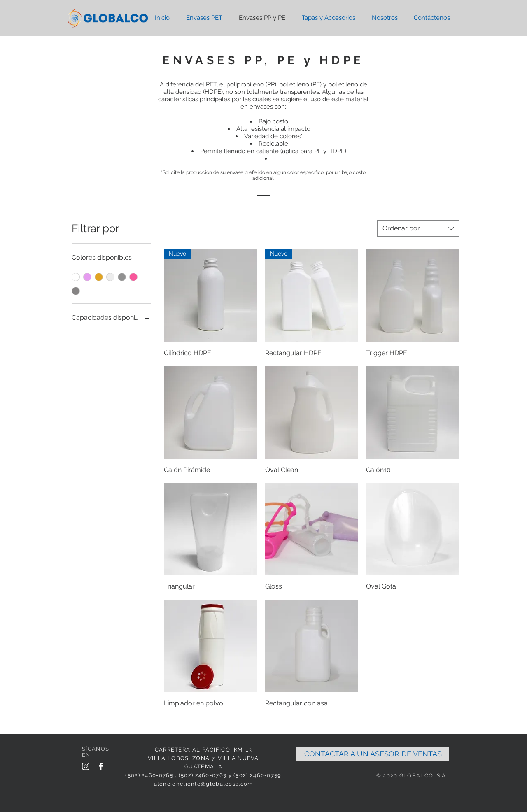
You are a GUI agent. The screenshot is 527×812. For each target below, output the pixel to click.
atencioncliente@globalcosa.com (204, 784)
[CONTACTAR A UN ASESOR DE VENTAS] (373, 754)
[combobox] (418, 228)
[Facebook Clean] (101, 766)
